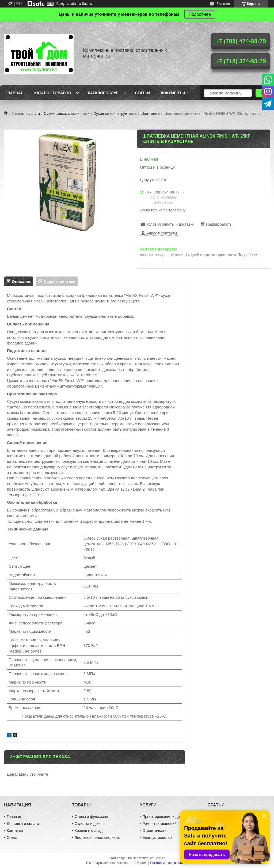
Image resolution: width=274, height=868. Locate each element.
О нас (12, 837)
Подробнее (200, 14)
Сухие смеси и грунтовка (115, 113)
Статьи (143, 93)
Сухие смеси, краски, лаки (67, 113)
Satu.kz (160, 858)
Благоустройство (157, 837)
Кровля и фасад (89, 831)
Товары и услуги (26, 113)
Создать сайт (66, 4)
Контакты (15, 831)
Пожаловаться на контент (169, 863)
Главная (14, 93)
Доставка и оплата (23, 824)
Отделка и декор (89, 824)
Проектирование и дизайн (165, 817)
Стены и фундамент (92, 817)
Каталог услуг (103, 93)
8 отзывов (224, 4)
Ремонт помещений (159, 824)
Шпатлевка (150, 113)
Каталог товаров (53, 93)
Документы (173, 93)
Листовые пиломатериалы (98, 837)
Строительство (155, 831)
